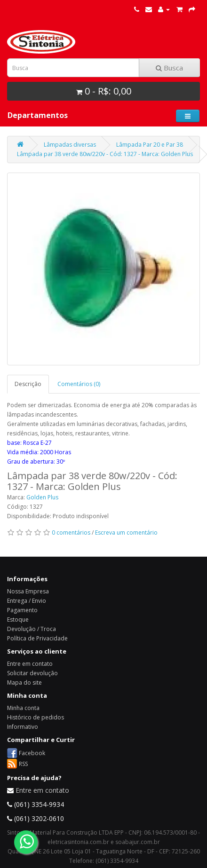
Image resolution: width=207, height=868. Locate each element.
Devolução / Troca (32, 629)
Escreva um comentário (126, 533)
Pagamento (22, 610)
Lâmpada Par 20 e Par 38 (150, 145)
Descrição (28, 384)
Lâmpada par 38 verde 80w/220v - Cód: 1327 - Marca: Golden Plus (105, 154)
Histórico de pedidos (36, 717)
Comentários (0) (79, 384)
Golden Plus (42, 497)
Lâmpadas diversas (70, 145)
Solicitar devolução (32, 673)
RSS (23, 763)
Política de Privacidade (37, 638)
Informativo (23, 727)
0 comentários (71, 533)
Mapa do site (24, 683)
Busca (169, 68)
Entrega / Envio (27, 601)
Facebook (32, 753)
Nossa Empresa (28, 591)
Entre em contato (30, 664)
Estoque (18, 619)
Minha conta (23, 708)
